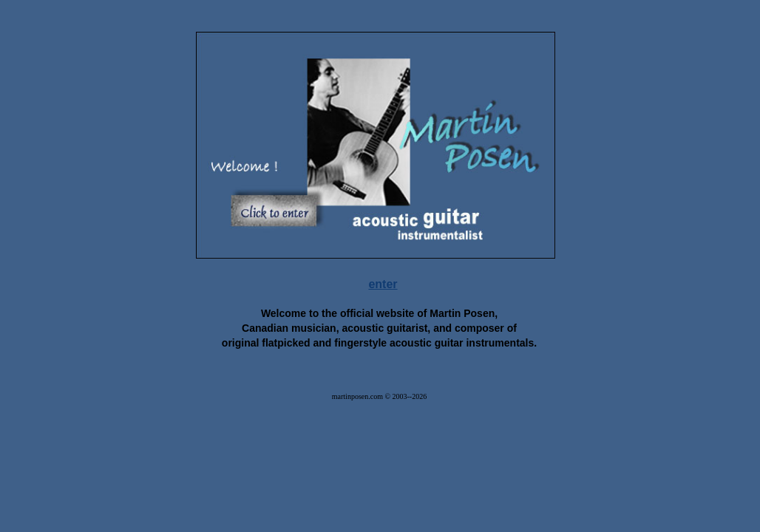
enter (383, 284)
